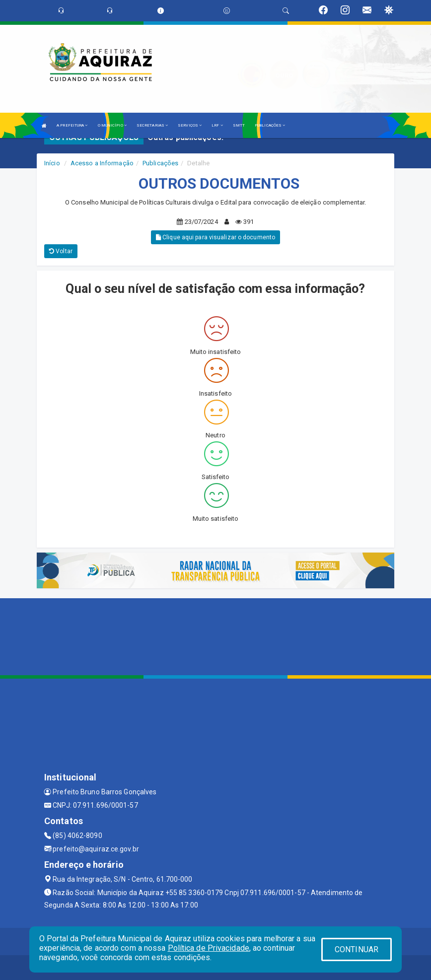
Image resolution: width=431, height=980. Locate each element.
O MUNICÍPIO (112, 125)
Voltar (61, 251)
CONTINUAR (357, 949)
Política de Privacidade (209, 948)
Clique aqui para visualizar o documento (215, 237)
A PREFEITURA (72, 125)
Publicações (160, 163)
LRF (217, 125)
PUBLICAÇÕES (270, 125)
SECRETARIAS (152, 125)
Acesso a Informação (102, 163)
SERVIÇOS (190, 125)
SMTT (239, 125)
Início (52, 163)
